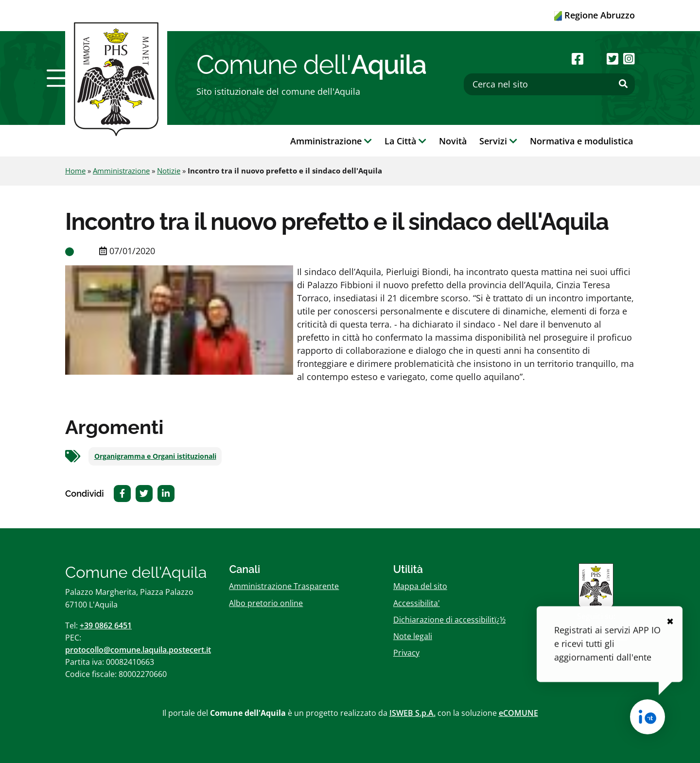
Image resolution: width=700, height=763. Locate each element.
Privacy (406, 653)
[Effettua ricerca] (623, 84)
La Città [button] (405, 141)
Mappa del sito (420, 586)
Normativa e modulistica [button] (581, 141)
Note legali (413, 636)
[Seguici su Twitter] (612, 59)
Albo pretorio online (266, 603)
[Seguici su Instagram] (629, 59)
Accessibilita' (417, 603)
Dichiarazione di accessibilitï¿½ (449, 620)
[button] (60, 78)
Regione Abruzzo (595, 15)
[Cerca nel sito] (549, 84)
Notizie (169, 171)
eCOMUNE (518, 713)
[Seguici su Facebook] (577, 59)
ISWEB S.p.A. (412, 713)
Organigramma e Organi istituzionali (155, 456)
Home (75, 171)
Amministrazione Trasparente (284, 586)
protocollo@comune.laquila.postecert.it (138, 650)
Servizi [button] (498, 141)
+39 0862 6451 (106, 625)
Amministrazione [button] (331, 141)
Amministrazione (121, 171)
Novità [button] (453, 141)
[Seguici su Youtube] (595, 59)
